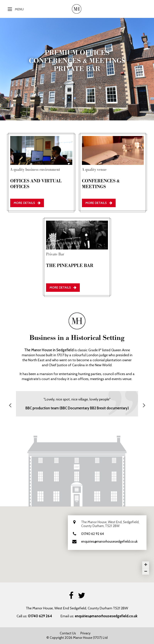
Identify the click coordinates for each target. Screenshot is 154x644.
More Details (27, 203)
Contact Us (68, 633)
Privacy (85, 633)
